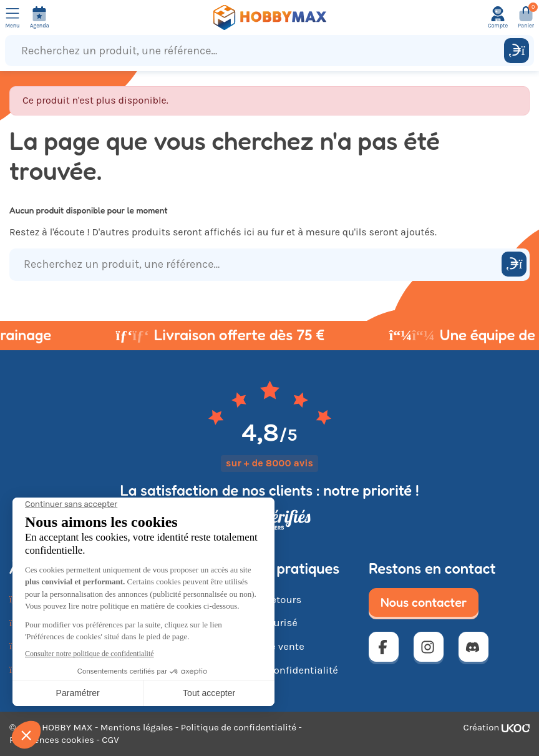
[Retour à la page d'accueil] (269, 17)
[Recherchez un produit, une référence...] (257, 51)
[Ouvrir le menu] (12, 17)
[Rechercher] (517, 51)
